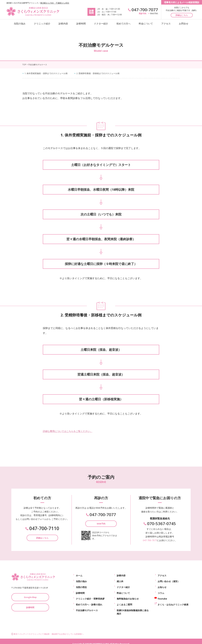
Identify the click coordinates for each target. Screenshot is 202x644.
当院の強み (20, 24)
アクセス (166, 24)
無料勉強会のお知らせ (128, 594)
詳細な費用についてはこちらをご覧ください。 (69, 431)
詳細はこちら (182, 15)
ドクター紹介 (101, 24)
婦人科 (120, 580)
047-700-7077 (143, 10)
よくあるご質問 (124, 599)
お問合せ (184, 24)
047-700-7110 (42, 529)
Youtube (162, 594)
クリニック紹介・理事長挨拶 (90, 594)
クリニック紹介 (42, 24)
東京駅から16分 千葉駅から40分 (55, 3)
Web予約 (153, 13)
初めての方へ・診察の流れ (89, 599)
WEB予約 (101, 524)
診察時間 (81, 24)
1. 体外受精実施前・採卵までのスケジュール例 (48, 73)
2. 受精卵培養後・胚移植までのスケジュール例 (104, 73)
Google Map (30, 597)
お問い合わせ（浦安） (169, 580)
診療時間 (30, 608)
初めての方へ (123, 24)
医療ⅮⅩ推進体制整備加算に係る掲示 (133, 606)
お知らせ (162, 584)
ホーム (79, 575)
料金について (146, 24)
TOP (24, 65)
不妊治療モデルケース (87, 604)
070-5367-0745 (160, 524)
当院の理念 (81, 584)
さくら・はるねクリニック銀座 (173, 599)
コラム (161, 589)
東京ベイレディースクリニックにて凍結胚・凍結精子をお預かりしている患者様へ (47, 629)
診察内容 (63, 24)
